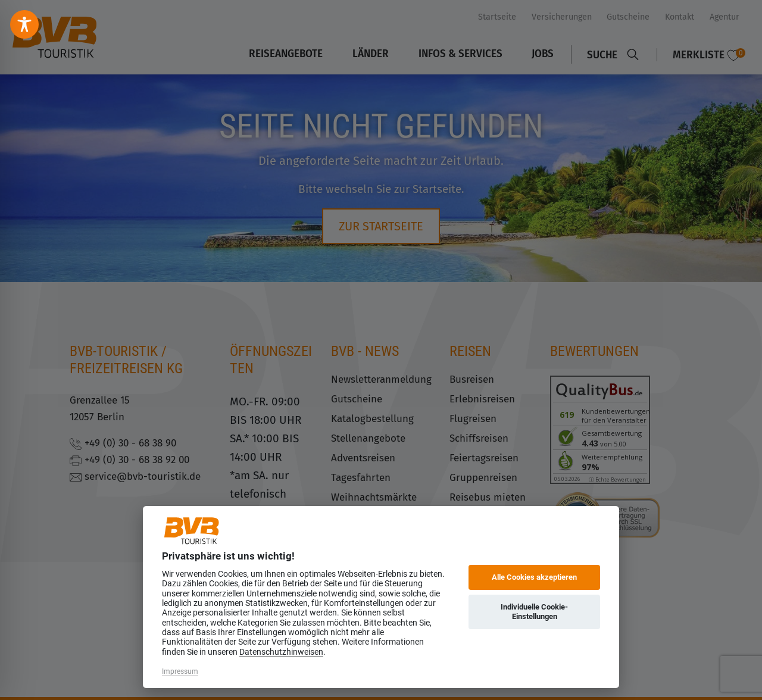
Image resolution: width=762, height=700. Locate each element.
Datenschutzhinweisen (281, 652)
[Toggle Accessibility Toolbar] (24, 24)
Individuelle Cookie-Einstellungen (534, 612)
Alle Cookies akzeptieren (534, 577)
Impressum (180, 671)
